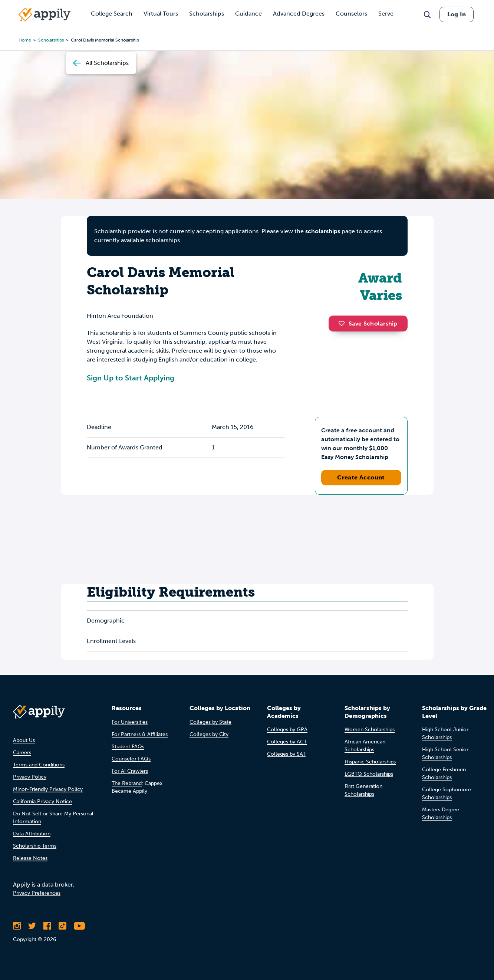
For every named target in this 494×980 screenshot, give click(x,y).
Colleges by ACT (287, 742)
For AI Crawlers (130, 771)
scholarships (323, 231)
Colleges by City (209, 734)
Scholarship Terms (35, 846)
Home (25, 40)
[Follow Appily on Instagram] (17, 926)
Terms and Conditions (39, 765)
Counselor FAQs (131, 759)
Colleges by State (210, 722)
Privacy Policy (30, 777)
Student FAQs (128, 747)
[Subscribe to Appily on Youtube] (79, 926)
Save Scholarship (368, 324)
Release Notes (30, 858)
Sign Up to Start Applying (131, 378)
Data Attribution (32, 834)
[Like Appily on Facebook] (47, 926)
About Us (24, 740)
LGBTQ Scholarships (369, 774)
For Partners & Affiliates (140, 734)
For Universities (130, 722)
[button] (343, 323)
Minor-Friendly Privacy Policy (48, 789)
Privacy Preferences (37, 893)
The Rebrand (127, 783)
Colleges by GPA (287, 730)
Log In (457, 14)
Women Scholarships (370, 730)
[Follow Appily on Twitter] (32, 926)
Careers (22, 753)
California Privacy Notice (42, 801)
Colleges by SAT (286, 754)
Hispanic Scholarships (370, 762)
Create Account (361, 477)
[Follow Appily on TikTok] (62, 926)
